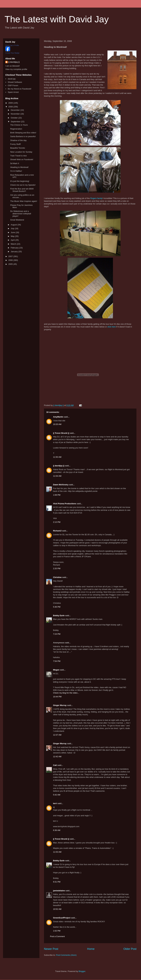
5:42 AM (57, 795)
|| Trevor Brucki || (61, 433)
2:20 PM (57, 568)
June (13, 232)
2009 (11, 103)
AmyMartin (58, 417)
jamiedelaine (59, 891)
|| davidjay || (59, 466)
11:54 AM (57, 476)
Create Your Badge (12, 53)
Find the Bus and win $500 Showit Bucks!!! (22, 190)
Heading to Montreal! (19, 167)
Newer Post (51, 949)
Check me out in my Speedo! (23, 185)
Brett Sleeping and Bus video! (23, 133)
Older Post (130, 949)
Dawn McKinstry (61, 485)
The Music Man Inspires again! (24, 201)
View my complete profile (16, 69)
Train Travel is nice (18, 156)
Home (91, 949)
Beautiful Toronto (18, 148)
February (15, 248)
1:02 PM (57, 931)
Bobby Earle (59, 615)
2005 (11, 264)
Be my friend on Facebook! (19, 89)
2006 (11, 260)
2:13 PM (57, 522)
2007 (11, 256)
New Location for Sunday (21, 152)
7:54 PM (57, 661)
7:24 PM (57, 634)
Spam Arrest (13, 92)
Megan (56, 670)
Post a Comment (57, 936)
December (16, 110)
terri (55, 803)
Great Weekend (17, 220)
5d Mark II (15, 163)
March (14, 244)
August (14, 225)
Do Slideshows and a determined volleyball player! (21, 214)
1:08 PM (57, 495)
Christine (57, 577)
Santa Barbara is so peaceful (23, 136)
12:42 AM (57, 757)
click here (112, 327)
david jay (12, 79)
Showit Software (15, 82)
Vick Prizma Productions (65, 504)
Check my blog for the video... (66, 693)
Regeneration (16, 129)
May (13, 236)
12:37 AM (57, 735)
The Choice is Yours (19, 125)
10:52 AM (57, 909)
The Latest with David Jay (57, 19)
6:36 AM (57, 830)
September (16, 122)
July (13, 228)
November (16, 114)
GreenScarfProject (62, 918)
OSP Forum (13, 85)
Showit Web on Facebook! (22, 159)
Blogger (82, 971)
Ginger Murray (60, 705)
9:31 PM (57, 882)
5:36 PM (57, 607)
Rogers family (96, 198)
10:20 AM (57, 424)
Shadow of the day (18, 140)
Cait (55, 765)
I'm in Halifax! (16, 171)
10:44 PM (57, 697)
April (13, 240)
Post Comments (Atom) (66, 955)
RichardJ (57, 531)
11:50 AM (57, 457)
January (15, 252)
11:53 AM (57, 852)
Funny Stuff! (15, 144)
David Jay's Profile (12, 45)
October (15, 118)
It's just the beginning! (20, 181)
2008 (11, 107)
